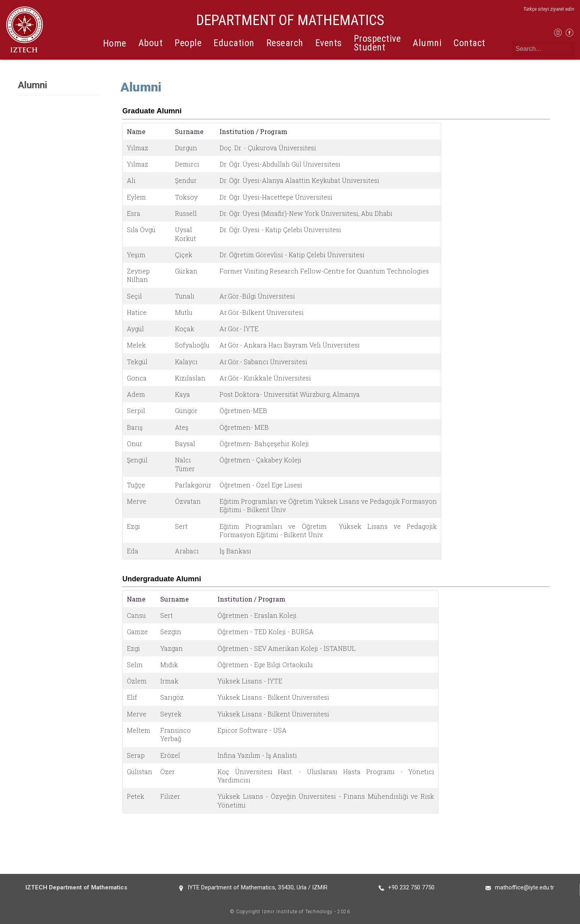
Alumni (427, 43)
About (151, 43)
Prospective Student (377, 43)
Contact (469, 43)
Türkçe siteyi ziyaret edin (549, 9)
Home (115, 43)
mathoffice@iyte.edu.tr (525, 887)
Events (329, 43)
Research (285, 43)
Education (234, 43)
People (188, 43)
